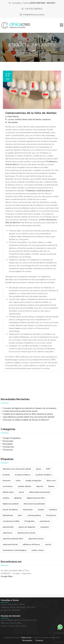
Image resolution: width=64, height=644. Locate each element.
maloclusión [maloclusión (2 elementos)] (28, 510)
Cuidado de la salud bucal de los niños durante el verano (28, 414)
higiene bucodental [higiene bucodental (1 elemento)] (11, 504)
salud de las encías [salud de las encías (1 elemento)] (36, 539)
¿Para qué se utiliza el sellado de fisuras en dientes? (26, 420)
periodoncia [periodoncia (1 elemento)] (45, 521)
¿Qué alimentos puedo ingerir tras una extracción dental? (29, 417)
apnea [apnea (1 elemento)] (38, 469)
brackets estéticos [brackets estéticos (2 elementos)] (23, 475)
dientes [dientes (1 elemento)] (51, 486)
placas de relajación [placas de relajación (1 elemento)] (27, 527)
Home (20, 50)
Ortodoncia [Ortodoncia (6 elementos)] (51, 515)
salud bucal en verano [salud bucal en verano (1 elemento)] (26, 533)
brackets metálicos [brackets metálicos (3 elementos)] (44, 475)
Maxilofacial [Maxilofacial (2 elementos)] (8, 515)
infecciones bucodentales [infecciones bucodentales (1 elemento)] (34, 504)
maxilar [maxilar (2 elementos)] (41, 510)
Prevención (8, 450)
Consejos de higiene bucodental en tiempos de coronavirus (30, 408)
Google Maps (7, 576)
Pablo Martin (13, 116)
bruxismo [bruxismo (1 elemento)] (7, 480)
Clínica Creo (26, 637)
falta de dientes (35, 119)
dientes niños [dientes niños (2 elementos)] (8, 492)
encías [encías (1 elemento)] (21, 492)
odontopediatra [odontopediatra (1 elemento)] (34, 515)
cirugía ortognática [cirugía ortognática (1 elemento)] (33, 480)
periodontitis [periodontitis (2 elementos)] (8, 527)
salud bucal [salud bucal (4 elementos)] (7, 533)
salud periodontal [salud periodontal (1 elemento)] (10, 544)
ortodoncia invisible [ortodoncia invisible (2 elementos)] (11, 521)
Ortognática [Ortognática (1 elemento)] (30, 521)
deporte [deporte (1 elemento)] (40, 486)
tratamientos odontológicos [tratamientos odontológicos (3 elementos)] (15, 550)
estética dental (21, 119)
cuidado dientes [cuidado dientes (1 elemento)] (24, 486)
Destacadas (8, 441)
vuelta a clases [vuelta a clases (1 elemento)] (38, 550)
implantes (47, 119)
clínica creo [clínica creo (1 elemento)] (51, 480)
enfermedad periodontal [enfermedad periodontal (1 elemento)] (39, 492)
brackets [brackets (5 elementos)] (6, 475)
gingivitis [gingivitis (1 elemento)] (18, 498)
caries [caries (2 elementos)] (18, 480)
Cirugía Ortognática (12, 438)
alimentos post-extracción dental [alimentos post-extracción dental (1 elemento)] (17, 469)
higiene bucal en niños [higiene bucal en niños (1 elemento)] (36, 498)
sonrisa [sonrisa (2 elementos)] (48, 544)
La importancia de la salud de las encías (20, 411)
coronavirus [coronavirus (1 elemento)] (8, 486)
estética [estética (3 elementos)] (6, 498)
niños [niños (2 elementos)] (20, 515)
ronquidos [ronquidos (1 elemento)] (45, 527)
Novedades (13, 122)
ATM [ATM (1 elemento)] (48, 469)
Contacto (39, 640)
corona (11, 119)
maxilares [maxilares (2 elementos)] (53, 510)
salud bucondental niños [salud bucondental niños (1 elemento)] (13, 539)
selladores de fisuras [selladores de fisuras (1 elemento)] (31, 544)
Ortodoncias (8, 447)
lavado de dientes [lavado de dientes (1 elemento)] (10, 510)
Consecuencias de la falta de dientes (31, 113)
